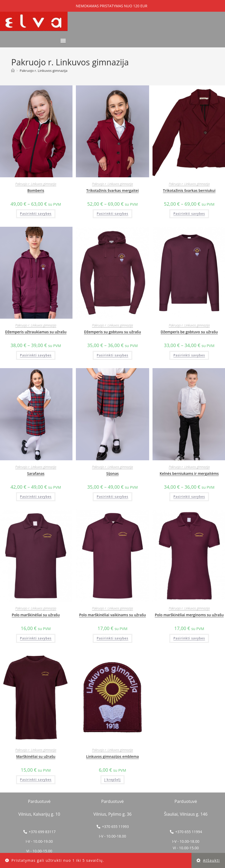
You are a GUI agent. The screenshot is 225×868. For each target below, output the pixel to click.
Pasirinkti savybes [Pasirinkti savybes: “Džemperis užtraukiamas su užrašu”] (36, 355)
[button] (63, 40)
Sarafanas (36, 473)
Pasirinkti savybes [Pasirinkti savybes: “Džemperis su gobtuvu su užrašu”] (112, 355)
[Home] (13, 71)
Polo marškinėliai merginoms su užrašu (189, 615)
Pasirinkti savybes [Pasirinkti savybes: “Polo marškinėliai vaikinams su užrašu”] (112, 638)
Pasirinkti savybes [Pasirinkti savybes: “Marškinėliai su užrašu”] (36, 780)
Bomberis (36, 190)
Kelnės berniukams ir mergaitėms (189, 473)
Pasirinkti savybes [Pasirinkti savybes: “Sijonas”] (112, 497)
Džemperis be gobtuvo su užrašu (189, 332)
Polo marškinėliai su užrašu (36, 615)
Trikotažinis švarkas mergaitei (112, 190)
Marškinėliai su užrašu (36, 756)
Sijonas (112, 473)
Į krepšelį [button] (113, 780)
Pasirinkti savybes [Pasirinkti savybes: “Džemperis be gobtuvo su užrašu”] (189, 355)
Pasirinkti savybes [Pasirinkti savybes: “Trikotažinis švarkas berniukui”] (189, 214)
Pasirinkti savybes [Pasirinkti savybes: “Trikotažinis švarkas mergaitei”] (112, 214)
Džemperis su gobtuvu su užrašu (112, 332)
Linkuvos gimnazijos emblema (112, 756)
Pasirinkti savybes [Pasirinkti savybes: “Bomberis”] (36, 214)
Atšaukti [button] (211, 860)
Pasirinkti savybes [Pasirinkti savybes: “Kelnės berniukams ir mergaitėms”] (189, 497)
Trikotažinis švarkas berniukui (189, 190)
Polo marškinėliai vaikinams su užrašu (112, 615)
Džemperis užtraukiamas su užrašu (36, 332)
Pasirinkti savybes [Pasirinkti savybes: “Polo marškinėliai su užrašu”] (36, 638)
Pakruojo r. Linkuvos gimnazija (44, 71)
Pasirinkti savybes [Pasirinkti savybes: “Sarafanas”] (36, 497)
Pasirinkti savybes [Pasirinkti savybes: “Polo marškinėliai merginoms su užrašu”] (189, 638)
